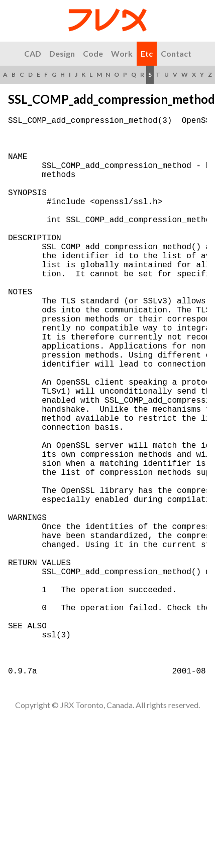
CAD (33, 53)
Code (93, 53)
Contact (176, 53)
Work (122, 53)
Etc (147, 53)
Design (62, 53)
